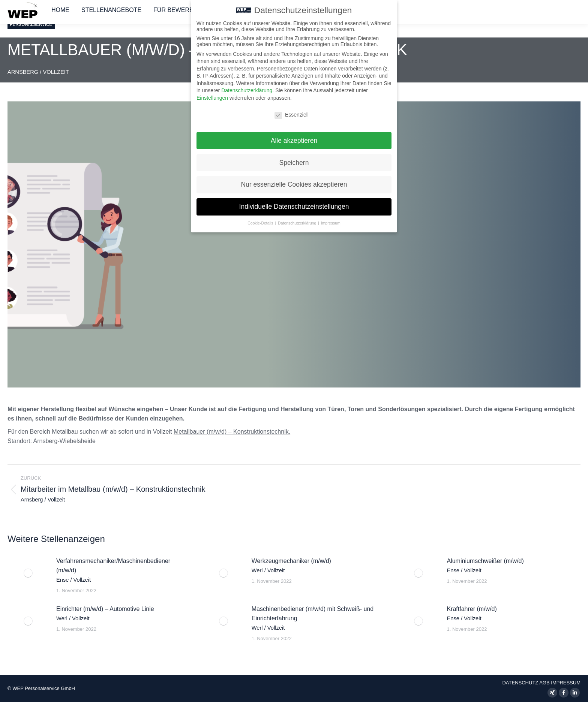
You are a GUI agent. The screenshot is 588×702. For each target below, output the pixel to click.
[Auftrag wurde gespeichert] (28, 573)
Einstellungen (212, 93)
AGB (544, 683)
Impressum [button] (331, 219)
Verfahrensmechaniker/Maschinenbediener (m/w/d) (113, 570)
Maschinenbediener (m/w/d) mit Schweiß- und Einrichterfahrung (313, 618)
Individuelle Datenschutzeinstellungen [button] (294, 202)
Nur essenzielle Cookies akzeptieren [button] (294, 180)
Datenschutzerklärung (247, 86)
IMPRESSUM (566, 683)
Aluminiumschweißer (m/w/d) (485, 566)
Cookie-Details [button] (261, 219)
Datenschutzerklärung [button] (298, 219)
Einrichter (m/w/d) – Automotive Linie (105, 614)
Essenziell (292, 110)
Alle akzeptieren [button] (294, 136)
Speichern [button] (294, 158)
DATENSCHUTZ (520, 683)
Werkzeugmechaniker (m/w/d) (291, 566)
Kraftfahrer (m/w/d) (472, 614)
